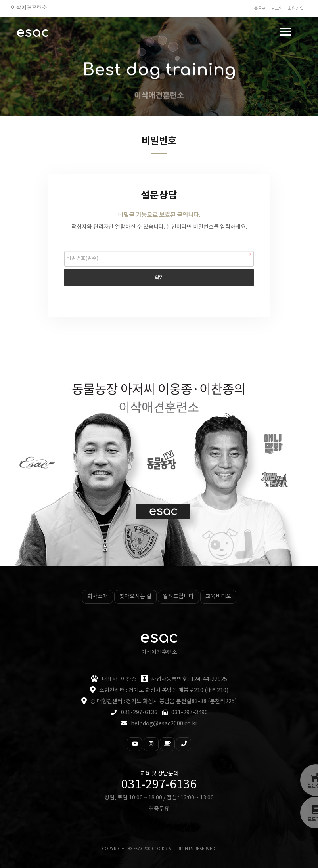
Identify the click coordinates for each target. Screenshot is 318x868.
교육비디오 (218, 597)
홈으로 (260, 9)
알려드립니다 (178, 597)
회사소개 (98, 597)
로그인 (277, 9)
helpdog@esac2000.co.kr (164, 724)
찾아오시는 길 (135, 597)
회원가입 (296, 9)
